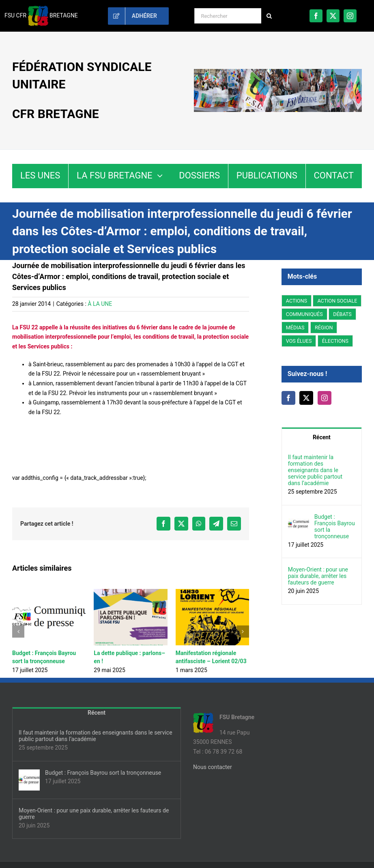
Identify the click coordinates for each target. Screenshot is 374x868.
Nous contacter (213, 767)
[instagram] (350, 16)
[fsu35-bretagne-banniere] (278, 72)
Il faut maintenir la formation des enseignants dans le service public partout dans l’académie (315, 470)
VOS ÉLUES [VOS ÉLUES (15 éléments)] (299, 341)
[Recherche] (269, 16)
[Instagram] (325, 398)
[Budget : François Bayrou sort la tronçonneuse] (299, 518)
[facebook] (316, 16)
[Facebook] (288, 398)
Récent (322, 437)
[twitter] (333, 16)
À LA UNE (100, 304)
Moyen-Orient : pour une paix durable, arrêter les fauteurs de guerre (318, 576)
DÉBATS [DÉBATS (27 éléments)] (342, 314)
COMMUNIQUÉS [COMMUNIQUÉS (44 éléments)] (304, 314)
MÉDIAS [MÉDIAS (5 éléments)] (295, 328)
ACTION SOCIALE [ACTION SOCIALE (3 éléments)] (337, 301)
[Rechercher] (228, 16)
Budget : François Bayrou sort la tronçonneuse (335, 526)
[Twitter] (306, 398)
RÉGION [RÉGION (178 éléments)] (324, 328)
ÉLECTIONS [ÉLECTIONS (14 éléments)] (335, 341)
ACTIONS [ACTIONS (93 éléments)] (297, 301)
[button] (18, 632)
